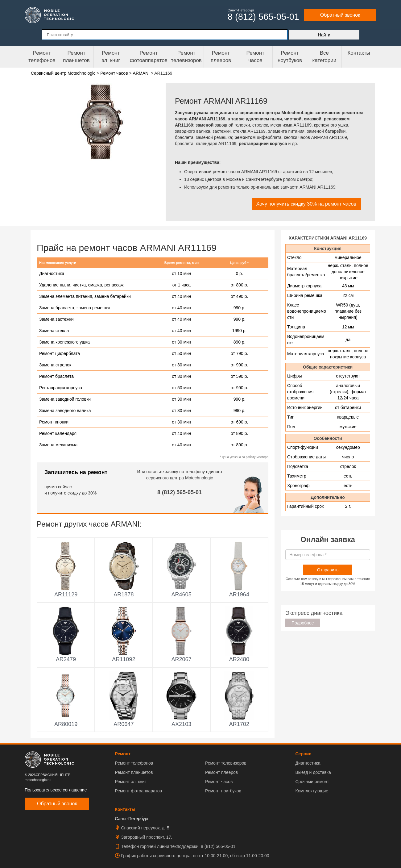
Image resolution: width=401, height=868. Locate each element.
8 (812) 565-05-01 (180, 492)
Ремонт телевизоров (186, 57)
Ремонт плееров (221, 772)
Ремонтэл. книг (111, 57)
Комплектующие (312, 791)
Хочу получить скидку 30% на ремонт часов (306, 204)
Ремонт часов (219, 782)
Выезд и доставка (313, 772)
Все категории (324, 57)
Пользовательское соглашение (56, 790)
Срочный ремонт (312, 782)
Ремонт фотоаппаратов (149, 57)
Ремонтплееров (221, 57)
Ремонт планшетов (76, 57)
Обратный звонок (340, 15)
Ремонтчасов (255, 57)
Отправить (328, 570)
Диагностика (308, 763)
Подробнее (303, 623)
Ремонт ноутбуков (290, 57)
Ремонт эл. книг (131, 782)
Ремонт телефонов (42, 57)
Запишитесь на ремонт (76, 472)
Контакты (359, 53)
